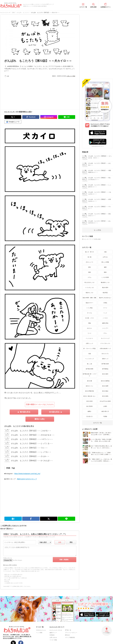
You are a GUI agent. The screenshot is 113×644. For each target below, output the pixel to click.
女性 (60, 542)
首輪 (89, 323)
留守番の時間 (89, 369)
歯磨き (89, 411)
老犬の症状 (89, 401)
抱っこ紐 (89, 364)
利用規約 (52, 635)
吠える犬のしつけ (89, 282)
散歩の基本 (105, 288)
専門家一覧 (68, 630)
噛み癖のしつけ (105, 282)
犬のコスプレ (105, 354)
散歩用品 (105, 293)
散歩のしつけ (89, 293)
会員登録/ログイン (106, 7)
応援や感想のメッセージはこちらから (40, 404)
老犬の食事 (105, 386)
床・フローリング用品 (89, 349)
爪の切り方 (89, 416)
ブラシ (105, 333)
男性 (71, 542)
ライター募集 (53, 640)
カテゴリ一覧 (83, 7)
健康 (105, 267)
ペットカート (89, 338)
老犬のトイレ (89, 386)
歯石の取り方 (105, 411)
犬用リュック (89, 343)
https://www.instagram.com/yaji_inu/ (27, 474)
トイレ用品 (89, 308)
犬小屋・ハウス (89, 318)
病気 (89, 267)
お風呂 (105, 406)
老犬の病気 (105, 396)
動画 (105, 272)
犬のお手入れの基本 (105, 401)
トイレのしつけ (89, 288)
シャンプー (105, 328)
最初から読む (40, 419)
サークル (89, 313)
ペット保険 (39, 633)
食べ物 (89, 257)
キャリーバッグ (105, 338)
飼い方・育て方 (89, 252)
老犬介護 (89, 381)
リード (89, 333)
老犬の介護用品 (105, 381)
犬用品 (105, 303)
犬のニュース (89, 262)
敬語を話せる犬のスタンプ (27, 479)
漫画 (89, 272)
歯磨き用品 (105, 323)
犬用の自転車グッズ (105, 349)
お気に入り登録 (71, 76)
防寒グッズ (105, 359)
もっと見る (97, 230)
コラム (89, 277)
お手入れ (105, 257)
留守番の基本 (105, 364)
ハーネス (105, 318)
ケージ (105, 308)
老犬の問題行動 (89, 391)
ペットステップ (89, 359)
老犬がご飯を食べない (89, 396)
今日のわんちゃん (41, 630)
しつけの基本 (105, 277)
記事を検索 (93, 7)
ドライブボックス (105, 343)
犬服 (89, 354)
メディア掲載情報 (70, 637)
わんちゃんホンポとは (56, 630)
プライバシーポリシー (71, 633)
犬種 (105, 252)
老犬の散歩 (105, 391)
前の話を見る (25, 412)
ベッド (105, 313)
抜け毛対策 (89, 406)
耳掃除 (105, 416)
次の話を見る (54, 412)
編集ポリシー (53, 633)
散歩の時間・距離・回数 (89, 298)
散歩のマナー (89, 303)
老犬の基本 (105, 374)
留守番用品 (105, 369)
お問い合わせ (53, 637)
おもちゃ (89, 328)
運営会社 (67, 635)
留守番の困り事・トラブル (89, 375)
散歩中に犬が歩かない (105, 298)
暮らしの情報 (105, 262)
